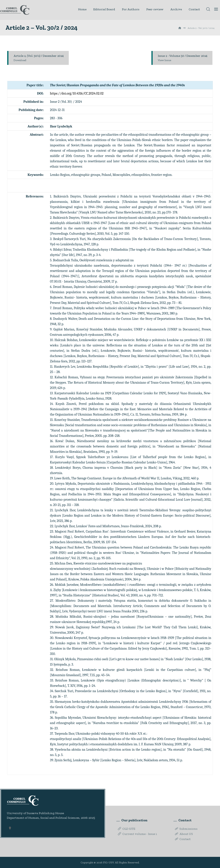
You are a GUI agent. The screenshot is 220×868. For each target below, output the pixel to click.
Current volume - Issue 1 (137, 834)
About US (184, 834)
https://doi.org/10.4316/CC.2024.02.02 (77, 93)
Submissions (186, 829)
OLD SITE (127, 829)
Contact (183, 839)
